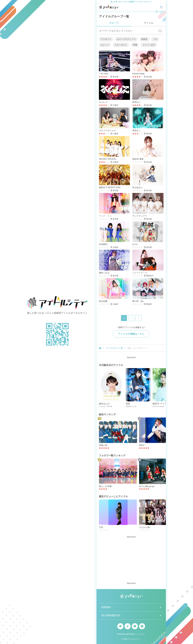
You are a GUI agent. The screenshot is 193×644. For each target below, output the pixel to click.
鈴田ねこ (137, 102)
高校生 (144, 39)
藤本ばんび (104, 404)
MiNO (142, 445)
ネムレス (103, 102)
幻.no (135, 244)
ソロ (155, 39)
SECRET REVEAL (108, 159)
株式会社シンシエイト (136, 634)
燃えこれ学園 (105, 486)
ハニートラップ (140, 273)
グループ (114, 23)
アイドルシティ (134, 639)
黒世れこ (137, 130)
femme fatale (138, 74)
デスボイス (106, 39)
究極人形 (103, 445)
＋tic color (104, 74)
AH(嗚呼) (103, 244)
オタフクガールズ (107, 130)
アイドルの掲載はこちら (131, 334)
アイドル (149, 23)
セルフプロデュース (126, 39)
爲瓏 (128, 404)
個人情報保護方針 (111, 615)
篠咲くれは (104, 273)
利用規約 (106, 607)
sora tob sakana (158, 406)
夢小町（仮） (139, 301)
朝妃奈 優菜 (138, 159)
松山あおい (138, 187)
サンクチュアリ (140, 216)
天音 (101, 527)
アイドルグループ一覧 (114, 348)
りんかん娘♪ (145, 527)
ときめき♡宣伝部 (106, 406)
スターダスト (121, 45)
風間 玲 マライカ (160, 404)
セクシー (105, 45)
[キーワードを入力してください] (128, 31)
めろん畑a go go (147, 486)
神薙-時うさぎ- (131, 406)
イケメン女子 (149, 45)
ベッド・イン (105, 216)
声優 (135, 45)
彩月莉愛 (103, 301)
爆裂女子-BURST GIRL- (110, 187)
